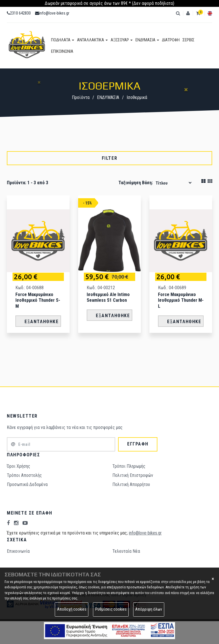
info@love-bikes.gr (52, 13)
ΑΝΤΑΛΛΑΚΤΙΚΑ (92, 40)
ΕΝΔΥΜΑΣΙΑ (147, 40)
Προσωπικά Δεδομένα (27, 484)
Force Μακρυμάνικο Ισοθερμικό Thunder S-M (38, 300)
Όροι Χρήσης (19, 466)
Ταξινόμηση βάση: (136, 183)
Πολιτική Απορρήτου (131, 484)
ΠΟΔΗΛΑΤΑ (63, 40)
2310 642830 (19, 13)
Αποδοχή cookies (72, 609)
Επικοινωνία (18, 551)
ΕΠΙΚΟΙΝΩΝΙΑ (62, 51)
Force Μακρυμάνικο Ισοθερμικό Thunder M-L (181, 300)
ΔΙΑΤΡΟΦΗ (171, 40)
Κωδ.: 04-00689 (172, 288)
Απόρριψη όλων (149, 609)
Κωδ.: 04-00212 (101, 288)
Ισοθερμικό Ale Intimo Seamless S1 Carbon (108, 297)
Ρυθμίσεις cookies (111, 609)
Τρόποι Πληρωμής (129, 466)
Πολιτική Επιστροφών (133, 475)
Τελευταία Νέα (126, 551)
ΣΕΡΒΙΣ (188, 40)
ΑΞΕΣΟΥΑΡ (122, 40)
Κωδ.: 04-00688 (30, 288)
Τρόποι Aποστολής (24, 475)
